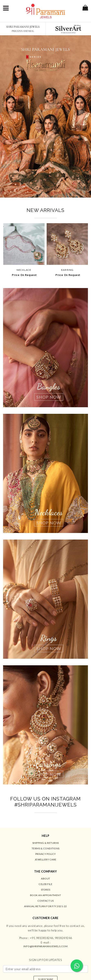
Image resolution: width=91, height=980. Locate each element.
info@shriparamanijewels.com (46, 946)
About (45, 879)
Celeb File (45, 884)
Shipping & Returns (46, 843)
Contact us (46, 901)
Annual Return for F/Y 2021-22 (45, 906)
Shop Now (49, 397)
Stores (46, 890)
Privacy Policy (46, 854)
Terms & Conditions (46, 848)
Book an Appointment (46, 895)
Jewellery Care (46, 859)
